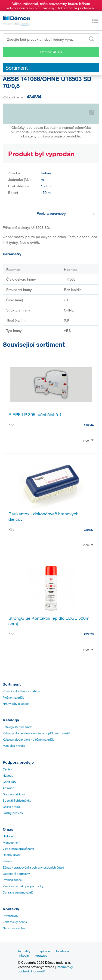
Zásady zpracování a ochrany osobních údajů (33, 867)
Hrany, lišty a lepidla (16, 704)
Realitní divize (12, 855)
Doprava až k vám (15, 794)
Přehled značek (13, 880)
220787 (89, 530)
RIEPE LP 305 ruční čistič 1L (36, 415)
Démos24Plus (51, 52)
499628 (89, 634)
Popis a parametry (66, 213)
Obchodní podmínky (16, 874)
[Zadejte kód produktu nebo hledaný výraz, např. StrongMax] (51, 39)
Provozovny (11, 916)
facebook (63, 951)
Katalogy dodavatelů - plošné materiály (29, 740)
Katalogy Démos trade (18, 727)
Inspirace (43, 951)
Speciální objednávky (17, 801)
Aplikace (8, 788)
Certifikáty (10, 782)
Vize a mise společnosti (18, 849)
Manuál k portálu (14, 746)
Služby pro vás (13, 813)
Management (11, 843)
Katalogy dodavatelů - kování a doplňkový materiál (36, 733)
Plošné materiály (14, 698)
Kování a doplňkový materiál (21, 691)
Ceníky (7, 769)
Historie (8, 836)
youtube (41, 955)
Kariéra (7, 861)
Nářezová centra (14, 928)
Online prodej (12, 807)
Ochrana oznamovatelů (18, 892)
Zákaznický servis (15, 922)
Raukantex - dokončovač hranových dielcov (44, 516)
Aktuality (24, 951)
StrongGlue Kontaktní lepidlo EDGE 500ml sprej (50, 621)
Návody (8, 776)
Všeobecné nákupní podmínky (23, 886)
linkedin (23, 955)
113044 (89, 425)
